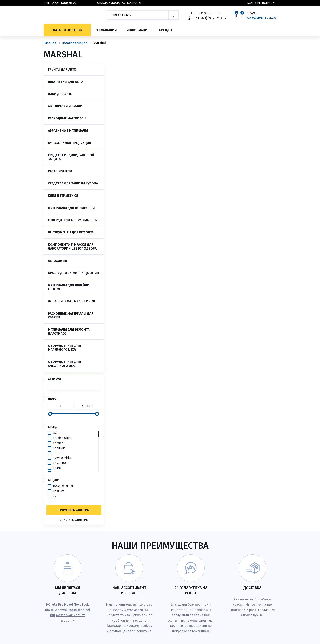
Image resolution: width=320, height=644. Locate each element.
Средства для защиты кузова (73, 183)
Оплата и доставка (111, 3)
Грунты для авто (62, 69)
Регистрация (267, 3)
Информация (138, 30)
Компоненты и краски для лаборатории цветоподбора (72, 246)
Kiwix (49, 610)
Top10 (73, 610)
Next (77, 605)
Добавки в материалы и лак (72, 301)
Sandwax (61, 610)
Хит (55, 496)
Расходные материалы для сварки (71, 315)
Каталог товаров (65, 30)
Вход (250, 3)
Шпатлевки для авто (65, 82)
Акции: (53, 480)
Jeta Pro (57, 605)
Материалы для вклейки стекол (69, 287)
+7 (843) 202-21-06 (209, 18)
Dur (53, 615)
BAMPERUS (60, 463)
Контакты (134, 3)
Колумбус (68, 3)
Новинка (59, 491)
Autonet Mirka (62, 458)
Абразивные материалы (68, 131)
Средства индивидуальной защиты (71, 157)
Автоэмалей (134, 610)
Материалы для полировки (71, 208)
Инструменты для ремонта (71, 232)
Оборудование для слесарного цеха (64, 364)
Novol (69, 605)
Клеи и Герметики (63, 196)
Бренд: (53, 427)
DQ (48, 605)
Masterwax (64, 615)
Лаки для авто (60, 94)
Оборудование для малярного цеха (64, 348)
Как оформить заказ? (261, 18)
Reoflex (79, 615)
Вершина (59, 448)
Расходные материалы (67, 118)
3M (55, 433)
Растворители (60, 171)
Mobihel (84, 610)
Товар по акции (63, 486)
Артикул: (55, 379)
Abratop (58, 443)
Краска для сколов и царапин (73, 273)
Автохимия (57, 261)
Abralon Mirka (62, 438)
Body (86, 605)
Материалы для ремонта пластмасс (69, 331)
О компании (106, 30)
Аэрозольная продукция (69, 143)
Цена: (52, 399)
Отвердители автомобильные (73, 220)
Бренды (166, 30)
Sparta (57, 468)
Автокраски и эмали (65, 106)
